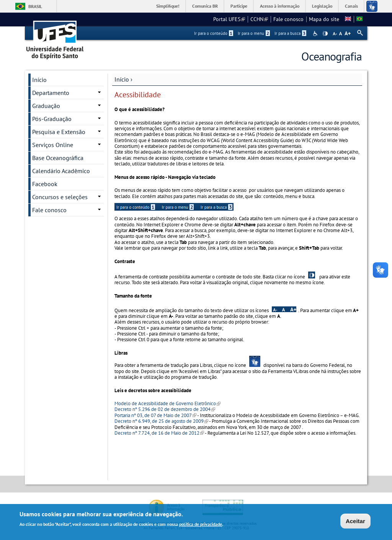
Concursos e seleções (60, 197)
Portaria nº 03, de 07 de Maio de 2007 (155, 415)
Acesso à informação (280, 6)
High (325, 34)
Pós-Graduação (52, 119)
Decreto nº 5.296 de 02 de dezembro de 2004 (165, 409)
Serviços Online (53, 145)
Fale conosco (288, 19)
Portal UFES (229, 19)
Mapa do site (324, 19)
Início (122, 79)
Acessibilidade (316, 34)
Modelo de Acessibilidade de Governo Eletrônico (167, 403)
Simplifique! (168, 6)
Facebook (45, 184)
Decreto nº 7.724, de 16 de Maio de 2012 (159, 433)
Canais (351, 6)
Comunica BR (205, 6)
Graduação (46, 106)
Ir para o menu (254, 33)
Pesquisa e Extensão (59, 132)
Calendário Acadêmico (61, 171)
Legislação (322, 6)
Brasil (35, 6)
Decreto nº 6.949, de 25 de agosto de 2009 (161, 421)
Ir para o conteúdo (214, 33)
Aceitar (355, 522)
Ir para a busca (290, 33)
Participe (239, 6)
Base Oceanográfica (58, 158)
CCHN (259, 19)
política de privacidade (201, 525)
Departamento (51, 93)
